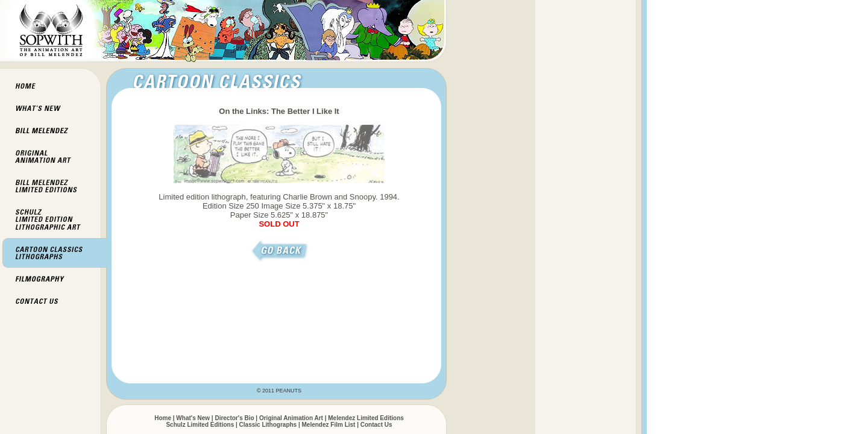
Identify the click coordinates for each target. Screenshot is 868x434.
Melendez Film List (329, 425)
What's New (193, 418)
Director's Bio (234, 418)
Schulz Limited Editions (200, 425)
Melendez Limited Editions (366, 418)
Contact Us (376, 425)
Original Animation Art (291, 418)
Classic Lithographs (268, 425)
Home (163, 418)
